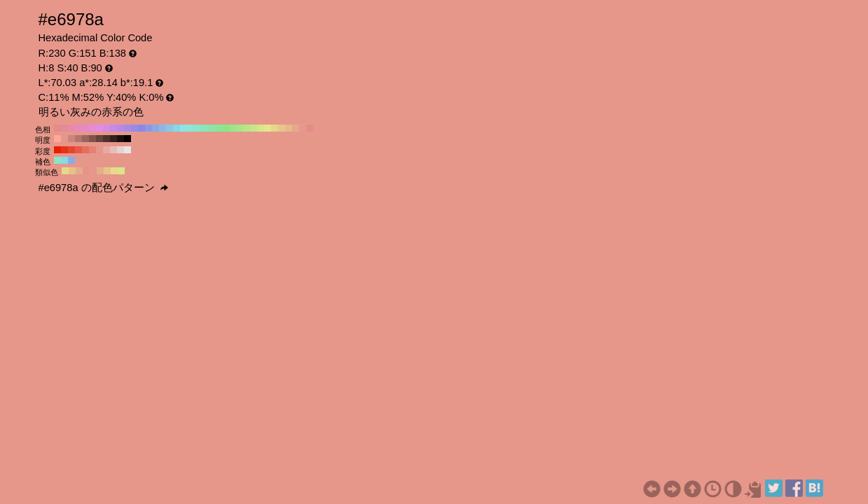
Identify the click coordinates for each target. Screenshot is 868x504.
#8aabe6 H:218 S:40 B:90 (71, 160)
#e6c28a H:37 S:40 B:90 (72, 171)
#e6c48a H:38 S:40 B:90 (107, 171)
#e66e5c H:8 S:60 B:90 (85, 150)
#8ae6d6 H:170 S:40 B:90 (191, 128)
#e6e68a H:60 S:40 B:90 (268, 128)
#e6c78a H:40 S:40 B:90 (282, 128)
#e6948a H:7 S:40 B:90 (86, 171)
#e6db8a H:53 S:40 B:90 (114, 171)
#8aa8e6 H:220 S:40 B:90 (156, 128)
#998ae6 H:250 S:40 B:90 (135, 128)
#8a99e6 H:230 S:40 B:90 (149, 128)
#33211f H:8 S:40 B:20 (113, 139)
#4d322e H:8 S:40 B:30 (106, 139)
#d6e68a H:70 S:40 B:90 (261, 128)
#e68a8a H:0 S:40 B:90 (310, 128)
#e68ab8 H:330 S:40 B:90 (78, 128)
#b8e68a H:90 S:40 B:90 (247, 128)
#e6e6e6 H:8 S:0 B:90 (128, 150)
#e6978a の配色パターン (103, 188)
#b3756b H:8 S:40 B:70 (78, 139)
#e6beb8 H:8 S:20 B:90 (113, 150)
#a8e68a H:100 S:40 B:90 (240, 128)
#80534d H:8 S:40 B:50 (92, 139)
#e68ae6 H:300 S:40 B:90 (99, 128)
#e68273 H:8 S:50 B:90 (92, 150)
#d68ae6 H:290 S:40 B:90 (106, 128)
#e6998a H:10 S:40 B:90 (303, 128)
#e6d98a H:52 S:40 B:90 (65, 171)
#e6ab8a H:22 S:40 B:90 (79, 171)
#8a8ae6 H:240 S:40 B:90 (142, 128)
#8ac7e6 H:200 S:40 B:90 (170, 128)
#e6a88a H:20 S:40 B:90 (296, 128)
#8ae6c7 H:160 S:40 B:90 (198, 128)
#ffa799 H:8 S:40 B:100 (57, 139)
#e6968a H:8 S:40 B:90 (64, 139)
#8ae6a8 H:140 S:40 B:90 (212, 128)
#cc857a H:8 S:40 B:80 (71, 139)
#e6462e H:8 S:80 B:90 (71, 150)
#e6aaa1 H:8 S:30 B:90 (106, 150)
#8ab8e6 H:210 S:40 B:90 (163, 128)
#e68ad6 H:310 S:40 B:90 (92, 128)
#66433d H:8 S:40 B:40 (99, 139)
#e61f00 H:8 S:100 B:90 (57, 150)
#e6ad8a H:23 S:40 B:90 (100, 171)
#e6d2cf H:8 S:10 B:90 (120, 150)
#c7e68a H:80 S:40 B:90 (254, 128)
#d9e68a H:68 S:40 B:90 (121, 171)
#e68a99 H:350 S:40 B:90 (64, 128)
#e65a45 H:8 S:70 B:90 (78, 150)
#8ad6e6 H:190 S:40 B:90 (177, 128)
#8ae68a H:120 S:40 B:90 (226, 128)
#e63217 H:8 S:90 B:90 (64, 150)
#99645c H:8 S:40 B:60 (85, 139)
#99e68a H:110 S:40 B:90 (233, 128)
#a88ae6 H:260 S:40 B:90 (128, 128)
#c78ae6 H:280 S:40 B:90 (113, 128)
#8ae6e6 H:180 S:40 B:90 (184, 128)
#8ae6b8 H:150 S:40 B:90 (205, 128)
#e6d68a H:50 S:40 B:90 (275, 128)
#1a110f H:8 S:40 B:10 (120, 139)
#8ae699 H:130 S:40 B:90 (219, 128)
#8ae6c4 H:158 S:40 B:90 (57, 160)
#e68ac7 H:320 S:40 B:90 (85, 128)
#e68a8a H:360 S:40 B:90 (57, 128)
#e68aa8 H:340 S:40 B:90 (71, 128)
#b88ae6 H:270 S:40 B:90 (120, 128)
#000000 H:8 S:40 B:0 (128, 139)
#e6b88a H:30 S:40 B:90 (289, 128)
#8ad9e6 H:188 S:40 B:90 (64, 160)
